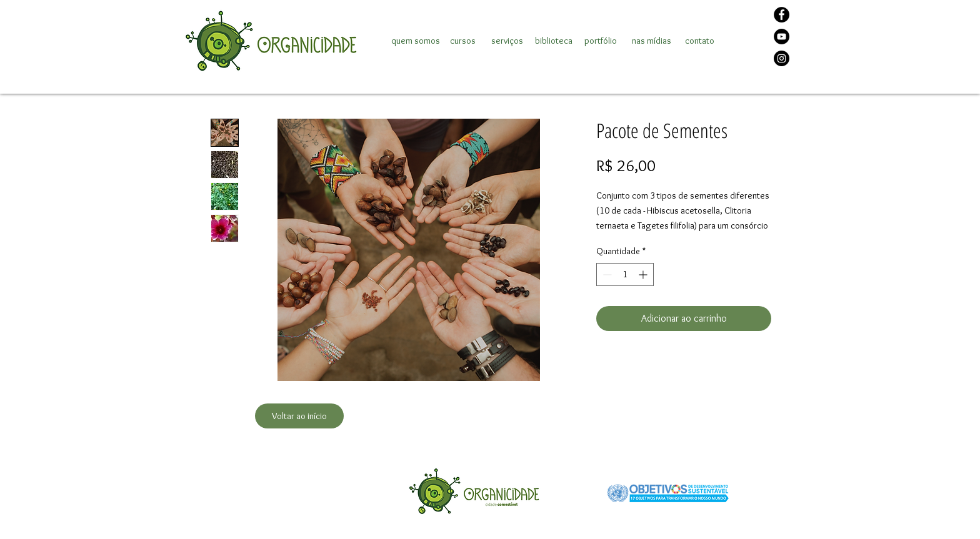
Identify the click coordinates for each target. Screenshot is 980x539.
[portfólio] (600, 41)
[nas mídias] (652, 41)
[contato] (699, 41)
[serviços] (507, 41)
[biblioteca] (554, 41)
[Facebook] (782, 15)
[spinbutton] (625, 274)
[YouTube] (782, 37)
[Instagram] (782, 58)
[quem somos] (416, 41)
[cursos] (462, 41)
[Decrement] (606, 274)
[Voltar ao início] (299, 416)
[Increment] (644, 274)
